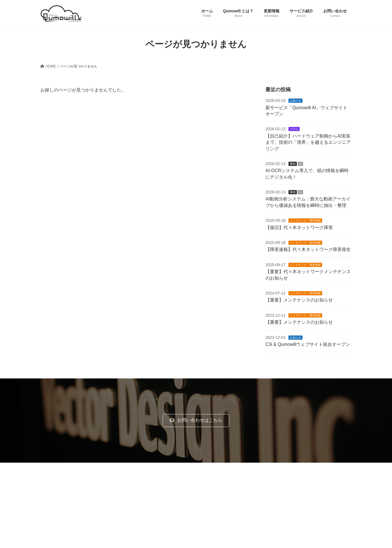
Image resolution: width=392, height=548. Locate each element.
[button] (196, 421)
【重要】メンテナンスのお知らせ (299, 300)
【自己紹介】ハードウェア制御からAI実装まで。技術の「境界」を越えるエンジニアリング (308, 142)
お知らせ (295, 101)
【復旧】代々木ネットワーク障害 (299, 227)
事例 (292, 164)
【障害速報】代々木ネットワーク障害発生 (308, 249)
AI (300, 164)
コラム (294, 129)
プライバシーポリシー (62, 468)
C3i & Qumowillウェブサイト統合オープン (308, 344)
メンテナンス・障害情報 (305, 221)
